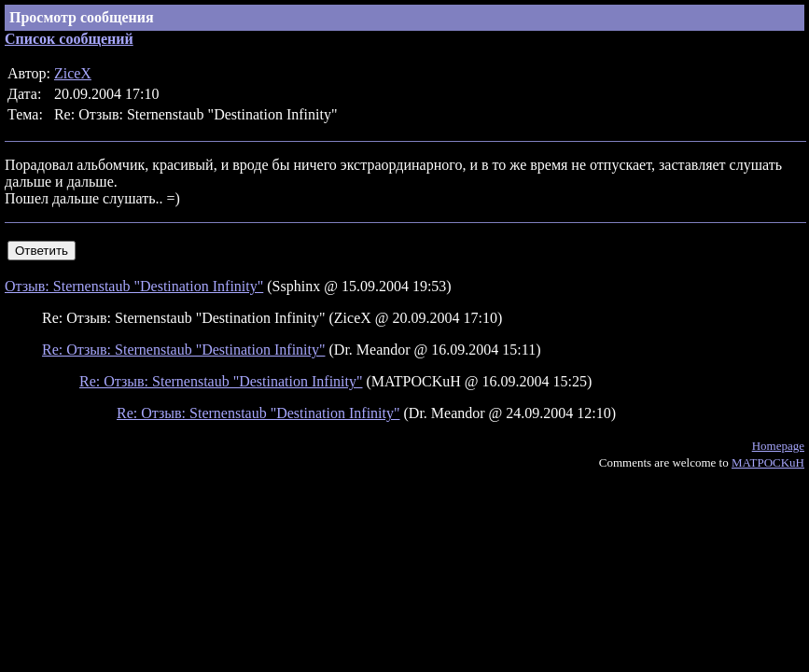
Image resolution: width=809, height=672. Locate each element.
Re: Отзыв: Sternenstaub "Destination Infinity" (184, 350)
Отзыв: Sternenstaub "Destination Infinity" (134, 286)
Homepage (778, 446)
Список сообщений (69, 39)
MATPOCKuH (768, 462)
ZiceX (73, 73)
